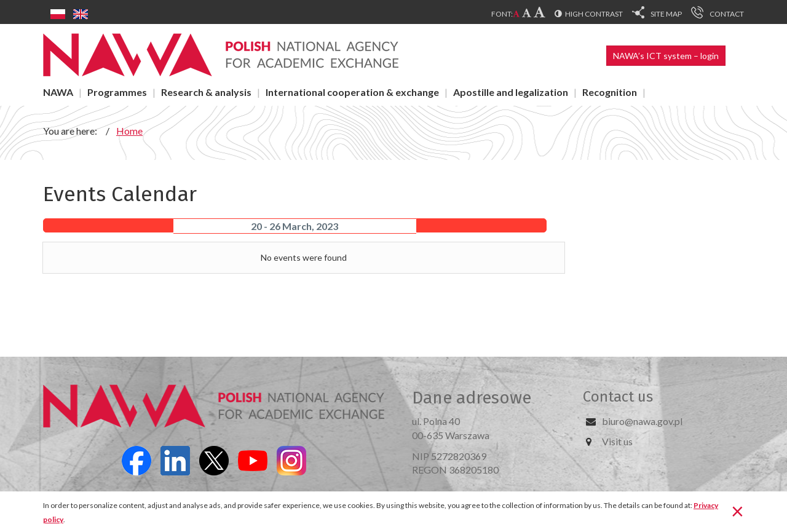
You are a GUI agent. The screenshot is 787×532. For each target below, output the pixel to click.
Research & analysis (206, 92)
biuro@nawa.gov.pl (642, 421)
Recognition (610, 92)
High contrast (594, 14)
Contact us (618, 397)
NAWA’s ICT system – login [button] (666, 56)
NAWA (58, 92)
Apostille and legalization (511, 92)
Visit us (617, 441)
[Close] (738, 510)
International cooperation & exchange (352, 92)
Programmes (117, 92)
